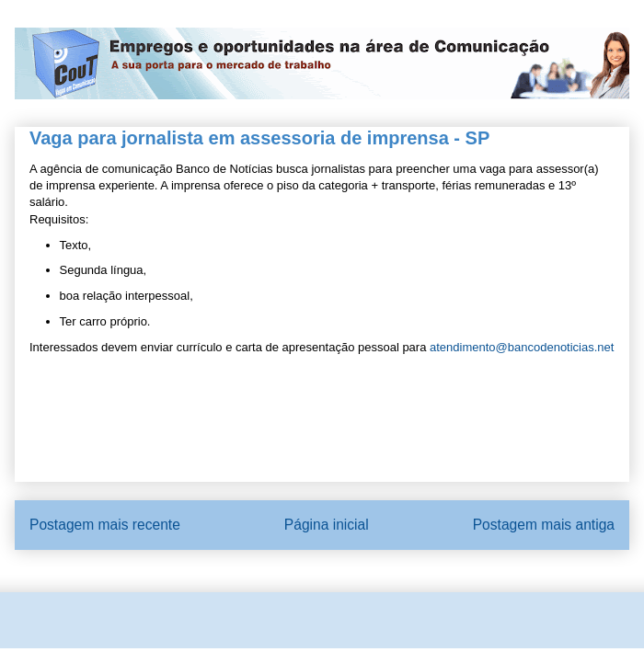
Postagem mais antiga (544, 525)
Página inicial (327, 525)
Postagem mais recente (105, 525)
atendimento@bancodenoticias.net (522, 347)
